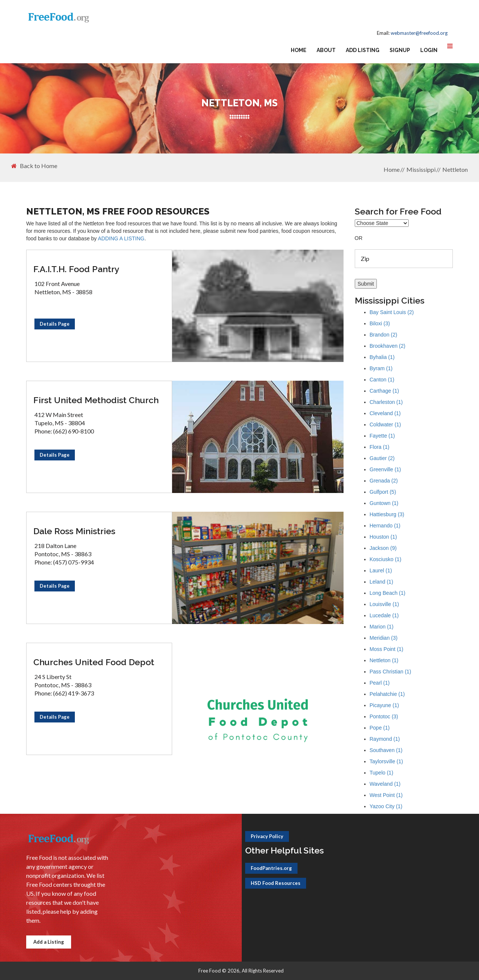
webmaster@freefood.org (419, 33)
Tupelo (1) (382, 773)
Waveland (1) (385, 784)
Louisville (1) (385, 604)
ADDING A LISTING (121, 238)
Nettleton (455, 169)
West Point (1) (386, 795)
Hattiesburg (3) (387, 514)
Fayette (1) (382, 436)
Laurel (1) (381, 570)
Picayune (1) (385, 705)
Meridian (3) (384, 638)
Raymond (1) (385, 739)
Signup (400, 50)
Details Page (55, 324)
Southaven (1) (386, 750)
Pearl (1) (380, 683)
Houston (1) (383, 537)
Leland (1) (382, 582)
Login (429, 50)
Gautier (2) (382, 458)
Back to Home (34, 166)
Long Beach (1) (388, 593)
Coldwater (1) (385, 424)
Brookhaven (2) (388, 346)
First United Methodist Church (96, 400)
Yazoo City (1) (386, 806)
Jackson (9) (383, 548)
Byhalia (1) (382, 357)
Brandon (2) (384, 335)
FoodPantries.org (271, 868)
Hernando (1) (385, 526)
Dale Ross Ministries (74, 531)
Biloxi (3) (380, 323)
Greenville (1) (385, 469)
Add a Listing (49, 942)
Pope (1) (380, 728)
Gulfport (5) (383, 492)
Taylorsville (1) (386, 761)
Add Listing (363, 50)
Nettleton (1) (384, 660)
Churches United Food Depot (94, 662)
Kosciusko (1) (386, 559)
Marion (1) (382, 627)
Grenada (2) (384, 481)
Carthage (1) (385, 391)
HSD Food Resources (276, 883)
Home (299, 50)
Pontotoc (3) (384, 716)
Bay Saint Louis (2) (392, 312)
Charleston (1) (386, 402)
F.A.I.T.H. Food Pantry (76, 269)
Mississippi (421, 169)
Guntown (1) (384, 503)
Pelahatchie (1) (387, 694)
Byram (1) (381, 368)
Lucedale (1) (384, 615)
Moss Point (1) (387, 649)
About (326, 50)
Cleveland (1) (385, 413)
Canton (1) (382, 380)
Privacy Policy (267, 836)
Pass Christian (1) (390, 672)
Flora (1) (380, 447)
